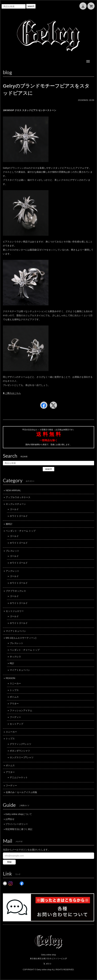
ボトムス (14, 697)
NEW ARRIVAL (13, 490)
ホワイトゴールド (19, 516)
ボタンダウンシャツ (20, 751)
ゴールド (14, 509)
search (31, 6)
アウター (14, 704)
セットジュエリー (15, 611)
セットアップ (16, 724)
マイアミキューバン (16, 631)
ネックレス (15, 657)
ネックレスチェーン (16, 504)
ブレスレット (12, 551)
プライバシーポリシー (17, 824)
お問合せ (10, 819)
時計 (12, 663)
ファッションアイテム (21, 710)
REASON (10, 678)
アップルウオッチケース (18, 497)
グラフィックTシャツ (21, 744)
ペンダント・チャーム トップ (21, 531)
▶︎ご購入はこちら (12, 393)
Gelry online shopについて (19, 814)
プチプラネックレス (16, 591)
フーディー (15, 717)
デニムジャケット (19, 777)
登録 (9, 862)
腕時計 (9, 524)
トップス (14, 690)
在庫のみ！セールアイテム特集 (21, 792)
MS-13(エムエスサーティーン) (21, 638)
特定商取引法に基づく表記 (19, 829)
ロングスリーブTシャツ (22, 757)
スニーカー (15, 683)
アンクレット (12, 571)
